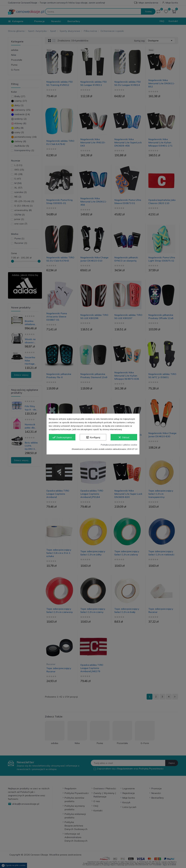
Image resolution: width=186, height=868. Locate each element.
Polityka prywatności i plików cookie (119, 445)
